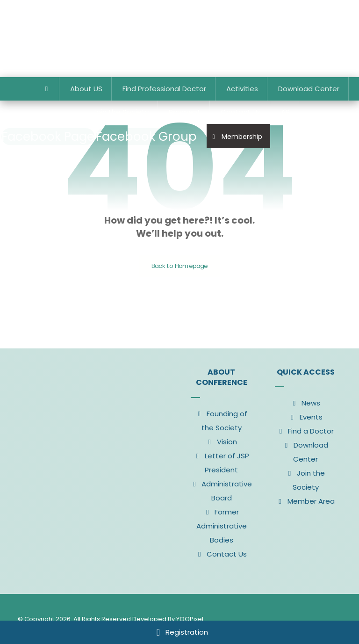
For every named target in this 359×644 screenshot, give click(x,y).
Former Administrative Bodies (222, 526)
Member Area (306, 501)
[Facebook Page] (48, 137)
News (305, 403)
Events (306, 417)
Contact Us (221, 554)
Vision (222, 442)
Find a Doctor (305, 431)
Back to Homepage (180, 266)
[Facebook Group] (146, 137)
